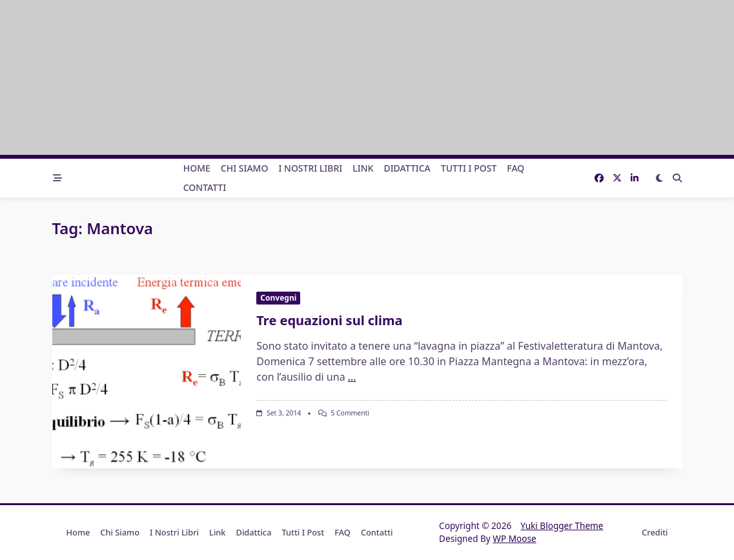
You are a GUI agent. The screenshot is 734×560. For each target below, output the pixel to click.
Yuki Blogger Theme (562, 525)
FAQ (515, 168)
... (352, 377)
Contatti (205, 187)
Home (197, 168)
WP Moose (514, 538)
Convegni (278, 298)
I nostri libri (310, 168)
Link (363, 168)
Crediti (655, 532)
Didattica (407, 168)
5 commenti (350, 413)
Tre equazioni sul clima (329, 320)
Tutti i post (469, 168)
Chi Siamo (245, 168)
